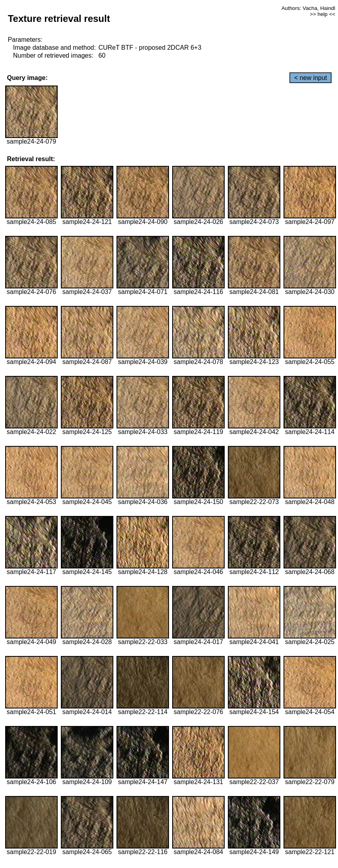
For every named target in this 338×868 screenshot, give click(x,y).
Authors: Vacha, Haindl (308, 8)
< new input (311, 78)
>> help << (322, 14)
